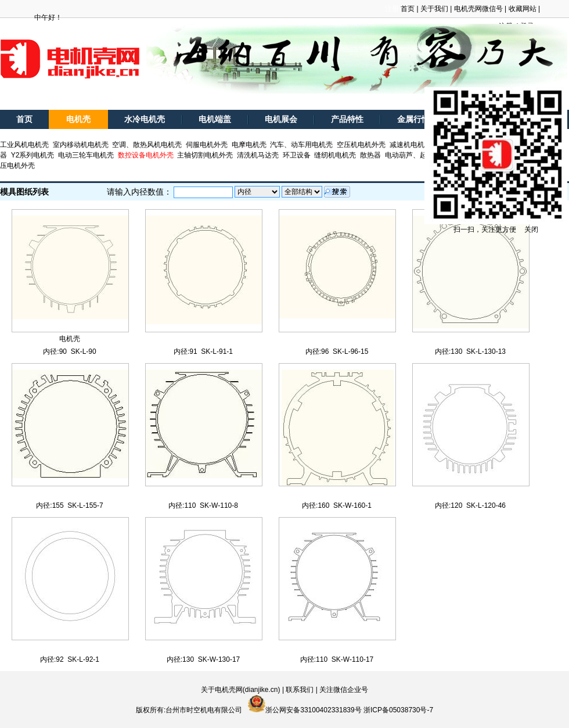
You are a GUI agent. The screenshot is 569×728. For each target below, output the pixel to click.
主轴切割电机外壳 (205, 155)
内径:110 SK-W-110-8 (203, 505)
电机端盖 (215, 119)
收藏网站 (523, 9)
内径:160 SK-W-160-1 (337, 505)
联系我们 (300, 690)
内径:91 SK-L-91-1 (203, 352)
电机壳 (78, 119)
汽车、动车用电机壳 (301, 145)
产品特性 (347, 119)
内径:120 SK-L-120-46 (470, 505)
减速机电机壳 (410, 145)
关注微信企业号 (344, 690)
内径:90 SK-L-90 (69, 352)
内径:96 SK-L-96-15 (337, 352)
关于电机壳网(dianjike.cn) (241, 690)
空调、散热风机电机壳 (147, 145)
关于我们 (434, 9)
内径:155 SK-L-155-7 (69, 505)
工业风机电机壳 (24, 145)
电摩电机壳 (249, 145)
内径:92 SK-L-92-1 (70, 659)
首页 (408, 9)
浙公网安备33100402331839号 (313, 710)
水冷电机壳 (145, 119)
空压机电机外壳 (361, 145)
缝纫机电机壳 (335, 155)
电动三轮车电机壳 (86, 155)
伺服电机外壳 (207, 145)
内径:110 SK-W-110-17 (337, 659)
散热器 (370, 155)
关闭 (531, 229)
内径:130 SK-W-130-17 (204, 659)
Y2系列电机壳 (33, 155)
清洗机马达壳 (258, 155)
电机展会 (281, 119)
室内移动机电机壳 (81, 145)
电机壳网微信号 (478, 9)
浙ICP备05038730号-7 (398, 710)
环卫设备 (297, 155)
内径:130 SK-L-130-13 (470, 352)
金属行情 (413, 119)
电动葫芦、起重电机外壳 (423, 155)
